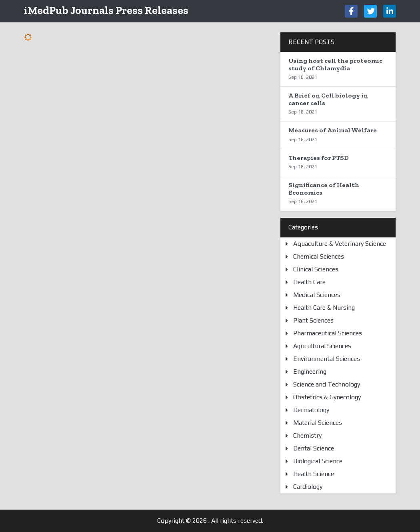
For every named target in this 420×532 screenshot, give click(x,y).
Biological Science (318, 461)
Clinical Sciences (316, 269)
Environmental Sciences (327, 359)
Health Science (314, 474)
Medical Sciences (317, 295)
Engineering (310, 372)
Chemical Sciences (319, 256)
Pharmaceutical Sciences (328, 333)
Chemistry (307, 435)
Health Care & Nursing (324, 308)
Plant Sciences (313, 320)
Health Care (309, 282)
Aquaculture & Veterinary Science (340, 244)
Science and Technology (327, 384)
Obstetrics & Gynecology (327, 397)
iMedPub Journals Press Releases (106, 10)
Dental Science (314, 448)
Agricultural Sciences (322, 346)
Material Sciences (318, 423)
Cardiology (308, 487)
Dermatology (311, 410)
